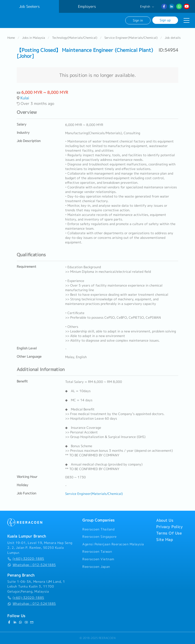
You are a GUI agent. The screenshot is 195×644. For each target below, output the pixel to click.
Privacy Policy (169, 527)
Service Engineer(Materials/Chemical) (131, 38)
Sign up (165, 20)
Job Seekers (29, 6)
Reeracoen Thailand (98, 529)
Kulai (25, 98)
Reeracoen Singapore (100, 537)
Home (11, 38)
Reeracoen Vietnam (98, 559)
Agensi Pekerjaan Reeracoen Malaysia (113, 544)
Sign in (138, 20)
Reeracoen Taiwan (97, 552)
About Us (165, 520)
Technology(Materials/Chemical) (75, 38)
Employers (87, 6)
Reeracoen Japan (96, 567)
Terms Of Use (169, 533)
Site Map (164, 540)
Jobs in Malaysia (33, 38)
